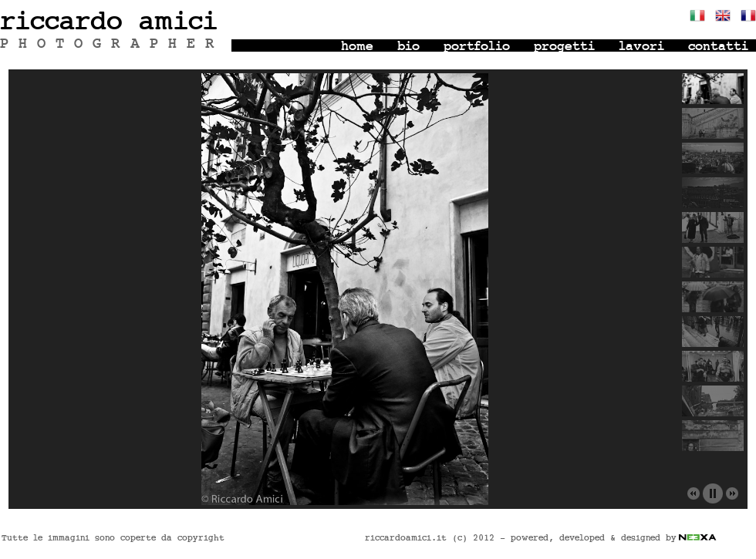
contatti (718, 47)
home (357, 47)
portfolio (477, 47)
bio (408, 47)
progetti (564, 47)
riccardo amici (109, 22)
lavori (641, 47)
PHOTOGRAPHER (112, 44)
